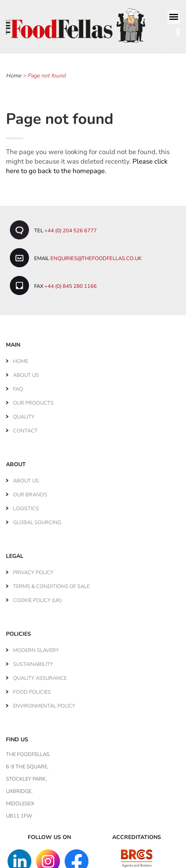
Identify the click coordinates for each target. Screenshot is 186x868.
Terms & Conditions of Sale (51, 583)
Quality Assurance (40, 675)
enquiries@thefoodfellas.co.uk (96, 255)
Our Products (33, 400)
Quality (24, 414)
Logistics (26, 505)
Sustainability (33, 661)
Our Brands (30, 492)
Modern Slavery (36, 647)
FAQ (18, 386)
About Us (26, 372)
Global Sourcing (37, 519)
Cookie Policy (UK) (37, 597)
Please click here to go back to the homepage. (87, 163)
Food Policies (32, 689)
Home (13, 73)
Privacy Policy (33, 569)
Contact (25, 428)
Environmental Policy (44, 703)
